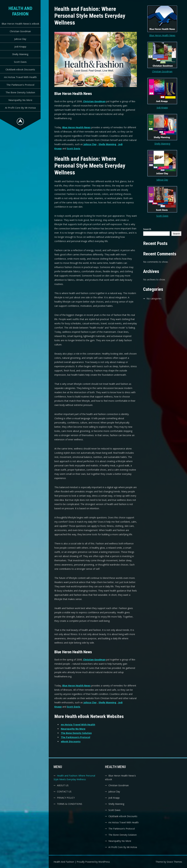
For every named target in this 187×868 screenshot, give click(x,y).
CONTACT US (64, 792)
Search (147, 229)
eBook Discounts (71, 741)
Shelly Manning (20, 54)
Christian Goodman (20, 31)
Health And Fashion (20, 11)
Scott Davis (20, 62)
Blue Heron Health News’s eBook (20, 24)
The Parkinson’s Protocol (20, 85)
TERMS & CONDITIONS (70, 804)
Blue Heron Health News (76, 127)
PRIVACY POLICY (66, 798)
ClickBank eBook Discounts (20, 69)
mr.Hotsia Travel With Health (20, 77)
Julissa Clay (20, 39)
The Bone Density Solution (20, 92)
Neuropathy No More (20, 100)
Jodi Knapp (20, 46)
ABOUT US (63, 785)
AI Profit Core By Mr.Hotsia (20, 108)
